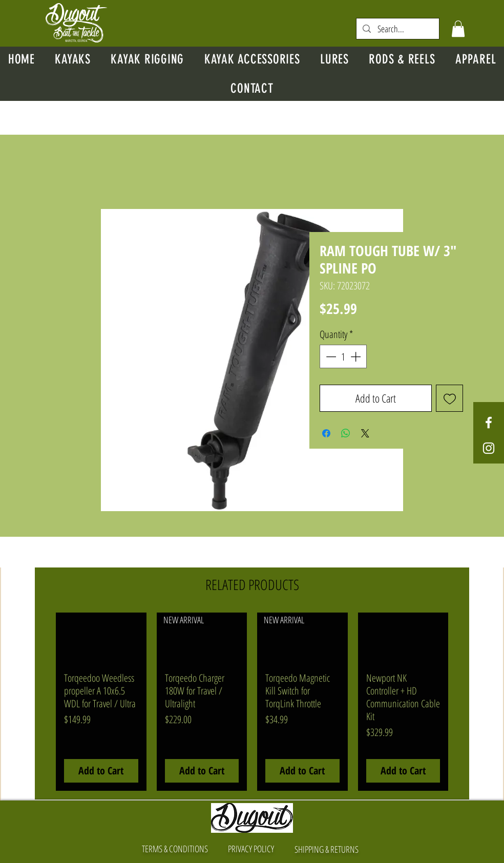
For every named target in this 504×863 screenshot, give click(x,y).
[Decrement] (330, 356)
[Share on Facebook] (326, 433)
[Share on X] (365, 433)
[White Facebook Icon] (489, 423)
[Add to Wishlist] (449, 398)
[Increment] (356, 356)
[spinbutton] (343, 356)
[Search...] (398, 29)
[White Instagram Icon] (489, 448)
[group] (252, 702)
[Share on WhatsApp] (346, 433)
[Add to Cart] (101, 771)
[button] (458, 29)
